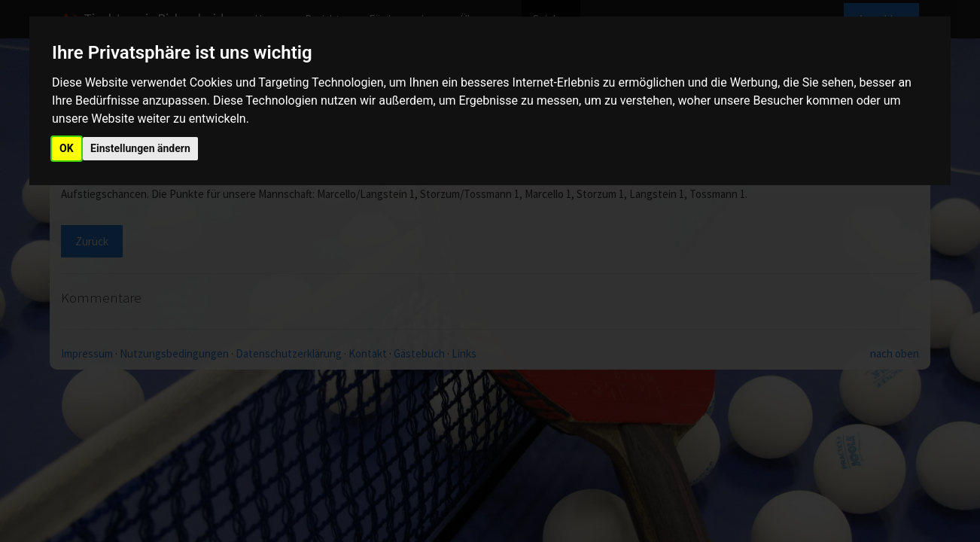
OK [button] (67, 148)
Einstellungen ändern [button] (140, 148)
